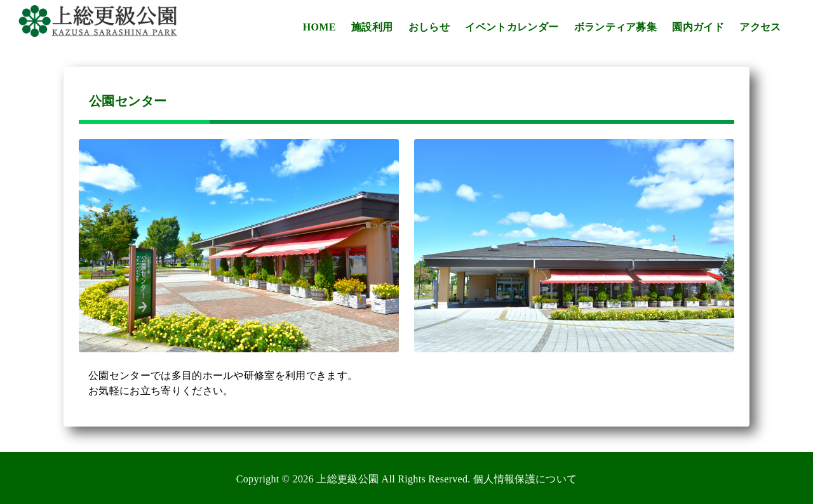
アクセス (760, 27)
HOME (319, 27)
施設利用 (372, 27)
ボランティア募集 (616, 27)
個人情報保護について (525, 479)
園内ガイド (698, 27)
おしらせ (429, 27)
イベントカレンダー (512, 27)
